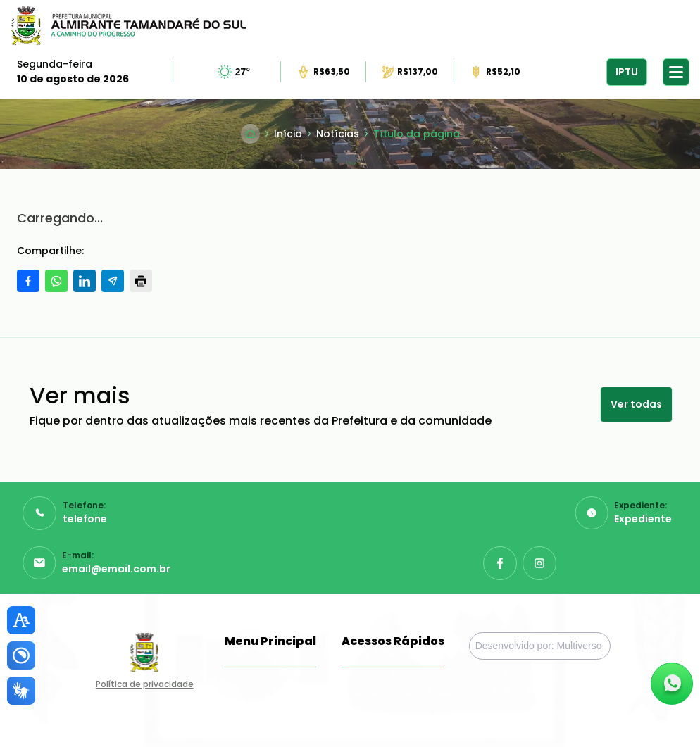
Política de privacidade (145, 684)
